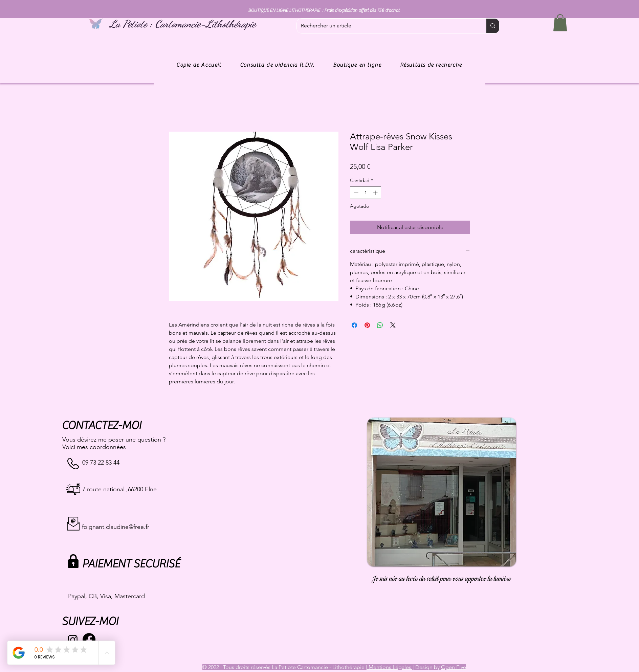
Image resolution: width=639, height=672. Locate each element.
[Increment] (376, 193)
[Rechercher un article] (386, 26)
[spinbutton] (366, 193)
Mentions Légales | (391, 667)
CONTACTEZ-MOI (101, 425)
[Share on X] (393, 325)
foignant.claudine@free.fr (116, 527)
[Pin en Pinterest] (367, 325)
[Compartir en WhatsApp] (380, 325)
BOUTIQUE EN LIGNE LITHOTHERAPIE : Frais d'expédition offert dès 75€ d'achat (324, 10)
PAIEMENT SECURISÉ (131, 564)
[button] (560, 23)
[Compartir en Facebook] (354, 325)
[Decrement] (355, 193)
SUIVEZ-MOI (90, 621)
